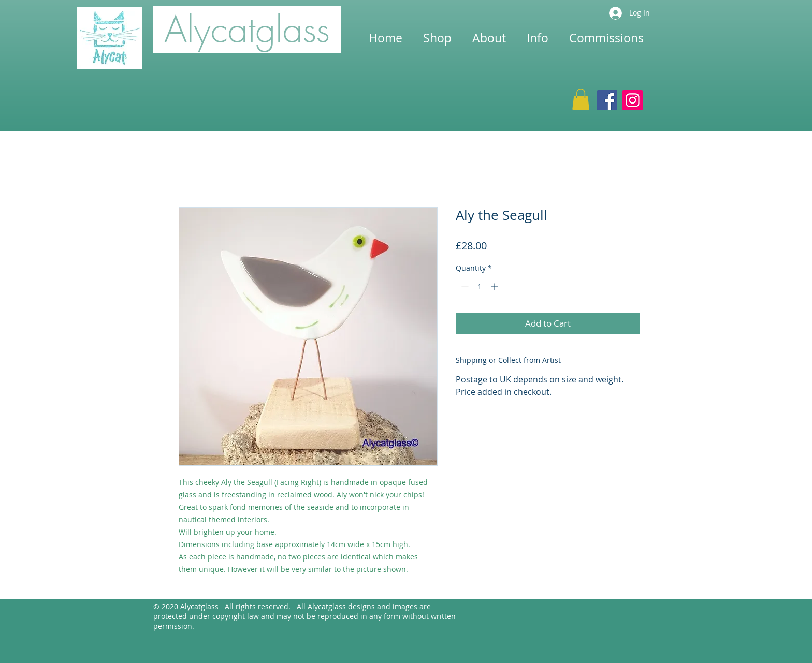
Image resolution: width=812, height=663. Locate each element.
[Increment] (495, 286)
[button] (581, 99)
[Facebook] (607, 100)
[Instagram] (633, 100)
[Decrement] (464, 286)
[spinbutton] (480, 286)
